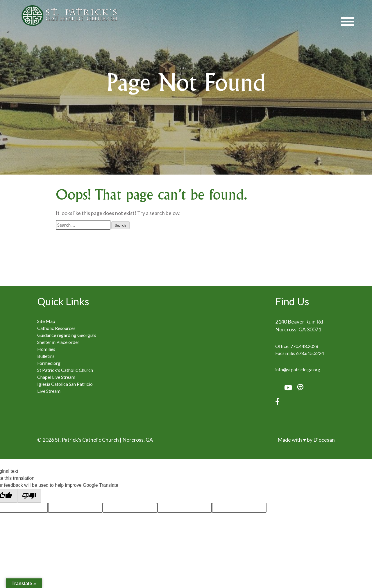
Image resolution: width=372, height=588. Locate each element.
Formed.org (49, 363)
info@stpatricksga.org (298, 369)
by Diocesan (321, 440)
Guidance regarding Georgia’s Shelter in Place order (67, 339)
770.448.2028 (304, 346)
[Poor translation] (29, 496)
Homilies (46, 349)
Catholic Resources (56, 328)
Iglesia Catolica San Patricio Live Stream (65, 387)
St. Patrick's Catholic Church (87, 440)
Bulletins (46, 356)
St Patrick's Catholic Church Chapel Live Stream (65, 373)
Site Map (46, 321)
